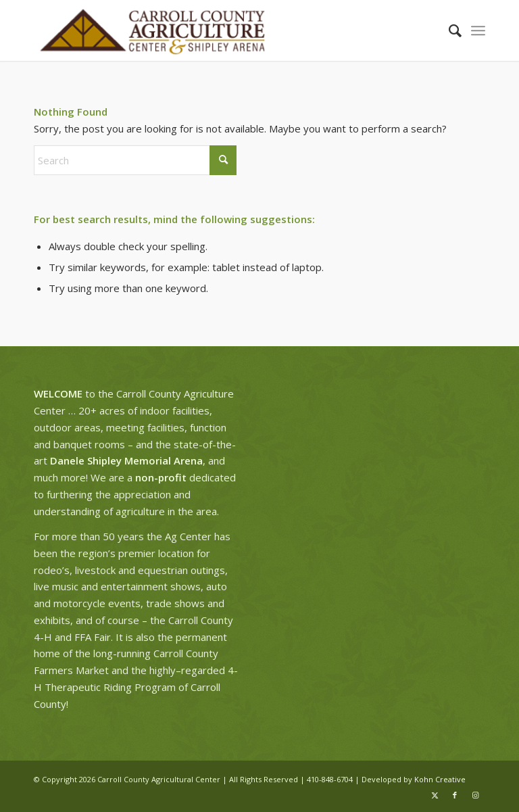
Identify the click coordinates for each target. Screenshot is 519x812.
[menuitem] (448, 30)
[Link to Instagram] (475, 795)
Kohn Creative (440, 779)
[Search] (448, 30)
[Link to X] (435, 795)
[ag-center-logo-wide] (153, 30)
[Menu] (478, 30)
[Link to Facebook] (455, 795)
